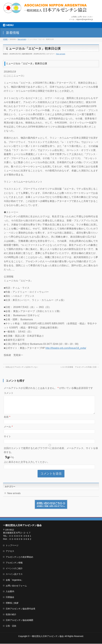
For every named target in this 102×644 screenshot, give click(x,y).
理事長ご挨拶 (12, 603)
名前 (7, 420)
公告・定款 (11, 626)
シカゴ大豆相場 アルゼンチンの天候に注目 (80, 367)
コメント (9, 393)
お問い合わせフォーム (16, 586)
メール (8, 430)
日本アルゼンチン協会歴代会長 (21, 609)
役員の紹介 (11, 615)
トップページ (12, 546)
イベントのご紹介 (14, 569)
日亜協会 (10, 597)
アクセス (10, 551)
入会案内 (10, 592)
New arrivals (61, 54)
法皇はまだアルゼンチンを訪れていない (20, 367)
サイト (7, 440)
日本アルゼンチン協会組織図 (19, 620)
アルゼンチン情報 (14, 563)
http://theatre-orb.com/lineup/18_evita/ (66, 348)
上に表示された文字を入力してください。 (27, 466)
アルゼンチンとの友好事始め (19, 557)
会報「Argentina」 (14, 580)
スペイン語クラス (14, 574)
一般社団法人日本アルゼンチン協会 (47, 636)
